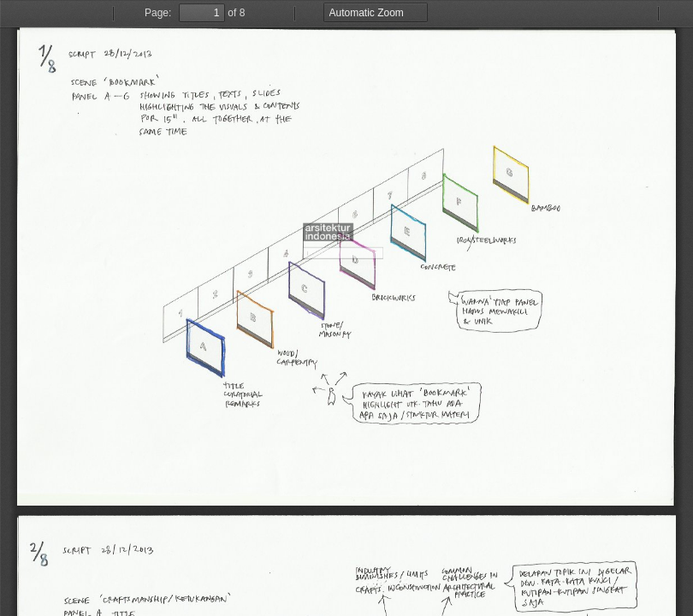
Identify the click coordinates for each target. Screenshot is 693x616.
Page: (158, 13)
